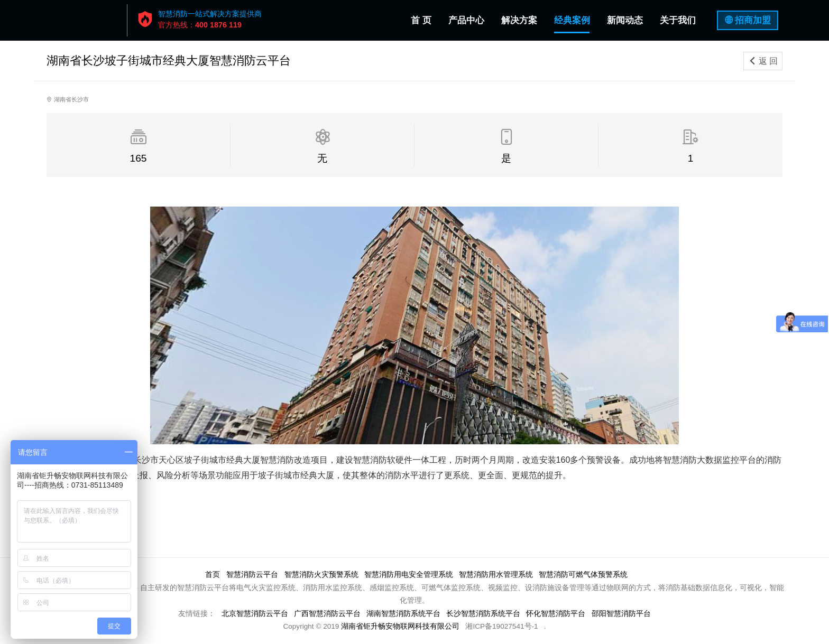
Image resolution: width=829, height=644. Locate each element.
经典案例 (572, 20)
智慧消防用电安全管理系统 (409, 575)
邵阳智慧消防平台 (622, 614)
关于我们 (678, 20)
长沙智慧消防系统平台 (484, 614)
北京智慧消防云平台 (254, 614)
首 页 (423, 18)
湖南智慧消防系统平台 (403, 614)
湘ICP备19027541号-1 (501, 626)
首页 (212, 575)
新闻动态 (625, 20)
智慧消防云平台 (252, 575)
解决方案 (519, 20)
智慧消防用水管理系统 (496, 575)
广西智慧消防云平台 (327, 614)
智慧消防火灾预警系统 (321, 575)
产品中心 (466, 20)
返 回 (763, 61)
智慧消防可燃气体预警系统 (584, 575)
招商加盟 (753, 20)
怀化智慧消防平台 (557, 614)
